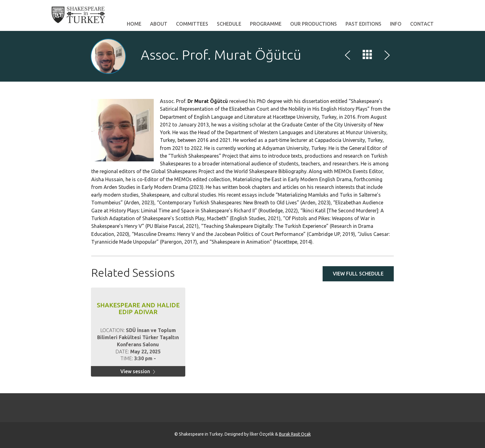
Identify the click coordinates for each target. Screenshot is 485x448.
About (159, 24)
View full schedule (358, 274)
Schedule (229, 24)
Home (134, 24)
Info (396, 24)
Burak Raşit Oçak (295, 434)
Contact (422, 24)
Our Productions (313, 24)
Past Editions (363, 24)
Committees (192, 24)
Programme (266, 24)
